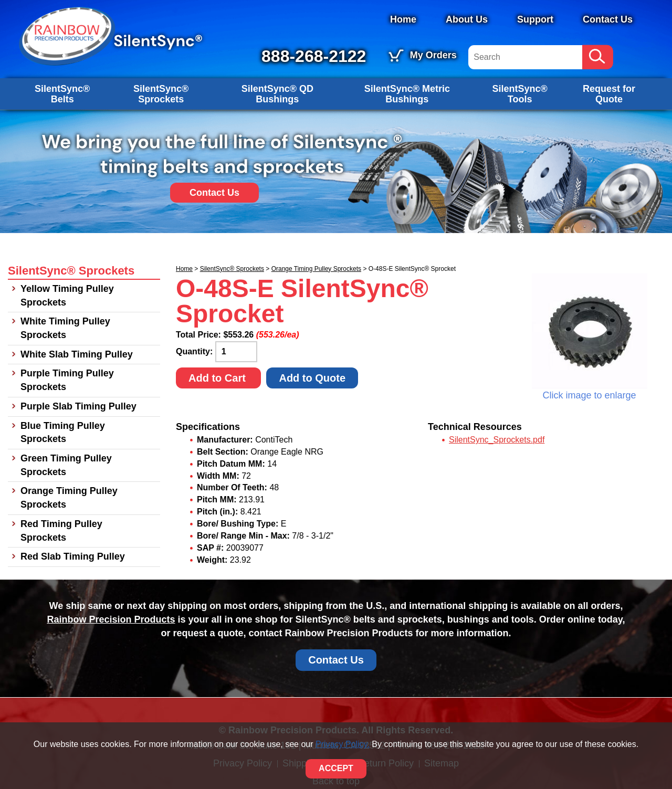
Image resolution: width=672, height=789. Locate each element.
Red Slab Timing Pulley (73, 556)
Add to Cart (218, 378)
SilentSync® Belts (62, 94)
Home (403, 19)
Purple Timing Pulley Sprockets (67, 380)
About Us (467, 19)
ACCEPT (336, 768)
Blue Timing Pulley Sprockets (63, 433)
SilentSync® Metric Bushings (407, 94)
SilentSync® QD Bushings (277, 94)
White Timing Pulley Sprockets (65, 328)
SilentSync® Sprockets (161, 94)
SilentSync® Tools (519, 94)
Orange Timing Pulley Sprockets (316, 269)
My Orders (433, 55)
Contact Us (608, 19)
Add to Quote (312, 378)
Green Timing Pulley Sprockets (66, 465)
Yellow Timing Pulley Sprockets (67, 296)
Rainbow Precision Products (111, 619)
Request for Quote (609, 94)
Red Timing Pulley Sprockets (61, 531)
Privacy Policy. (343, 744)
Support (535, 19)
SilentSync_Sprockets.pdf (497, 440)
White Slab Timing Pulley (77, 354)
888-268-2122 (314, 56)
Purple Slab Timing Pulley (78, 406)
